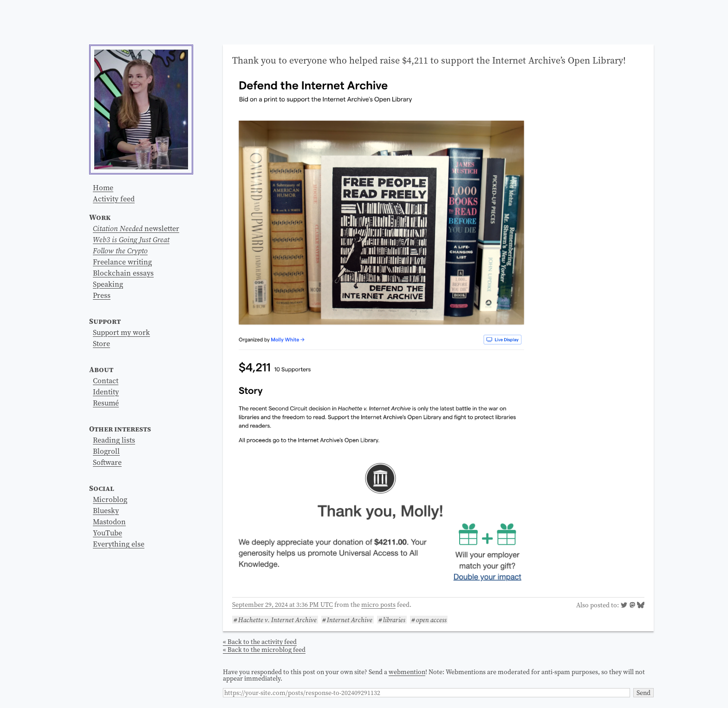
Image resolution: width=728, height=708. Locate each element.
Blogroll (106, 451)
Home (103, 187)
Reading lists (114, 440)
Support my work (121, 332)
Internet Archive (350, 620)
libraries (394, 620)
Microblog (110, 499)
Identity (106, 392)
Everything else (119, 544)
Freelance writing (122, 262)
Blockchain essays (123, 273)
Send (643, 693)
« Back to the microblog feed (264, 650)
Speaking (108, 284)
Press (102, 295)
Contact (106, 380)
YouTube (107, 533)
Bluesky (106, 510)
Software (107, 462)
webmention (407, 672)
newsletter (136, 228)
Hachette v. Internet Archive (277, 620)
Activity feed (114, 199)
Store (101, 343)
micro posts (378, 605)
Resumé (106, 403)
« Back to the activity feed (260, 642)
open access (431, 620)
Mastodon (109, 521)
